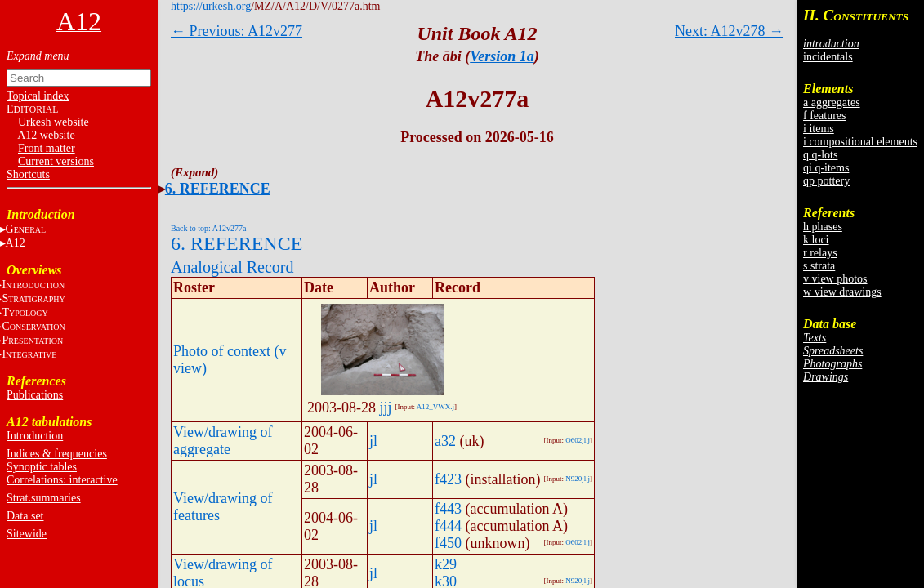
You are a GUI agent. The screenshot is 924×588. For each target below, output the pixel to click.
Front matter (47, 148)
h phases (823, 227)
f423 (448, 479)
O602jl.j (578, 440)
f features (824, 116)
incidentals (828, 57)
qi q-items (826, 168)
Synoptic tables (42, 467)
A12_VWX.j (435, 407)
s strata (819, 266)
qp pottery (826, 181)
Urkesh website (54, 122)
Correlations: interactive (62, 480)
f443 (448, 509)
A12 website (46, 135)
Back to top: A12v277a (209, 228)
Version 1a (502, 56)
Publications (35, 395)
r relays (820, 253)
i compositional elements (860, 142)
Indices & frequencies (57, 454)
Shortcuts (28, 174)
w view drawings (842, 292)
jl (373, 441)
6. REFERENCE (218, 189)
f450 (448, 543)
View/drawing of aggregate (223, 441)
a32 (445, 441)
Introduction (35, 436)
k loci (816, 240)
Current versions (56, 161)
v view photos (835, 279)
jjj (386, 408)
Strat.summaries (44, 498)
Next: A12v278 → (729, 31)
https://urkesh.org (211, 6)
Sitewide (27, 534)
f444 (448, 526)
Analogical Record (232, 267)
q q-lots (820, 155)
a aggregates (832, 102)
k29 (446, 564)
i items (819, 129)
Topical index (38, 96)
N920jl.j (578, 479)
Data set (25, 516)
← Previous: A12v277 (237, 31)
